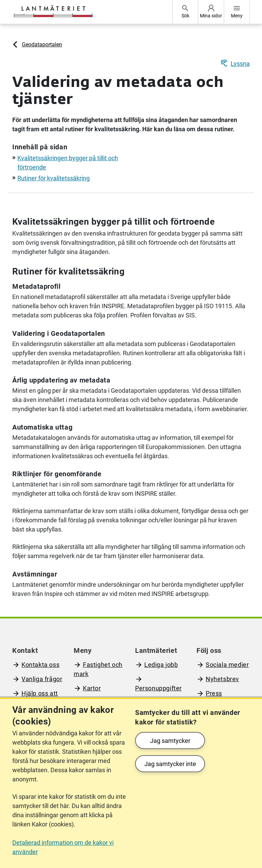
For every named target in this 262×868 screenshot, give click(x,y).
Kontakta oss (40, 665)
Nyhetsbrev (222, 679)
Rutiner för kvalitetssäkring (54, 178)
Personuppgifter (158, 688)
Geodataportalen (42, 44)
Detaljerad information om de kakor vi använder (63, 847)
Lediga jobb (161, 665)
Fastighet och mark (98, 669)
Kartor (92, 688)
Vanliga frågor (42, 679)
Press (214, 693)
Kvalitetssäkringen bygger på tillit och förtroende (113, 222)
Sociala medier (227, 665)
